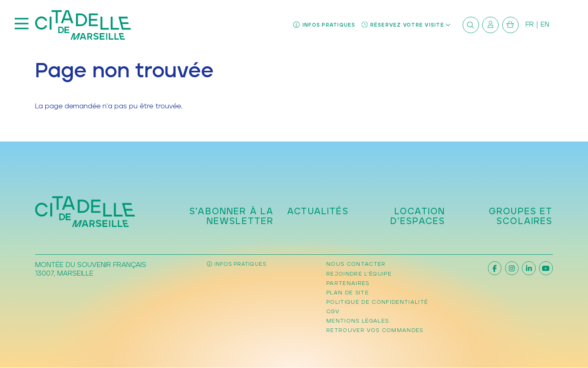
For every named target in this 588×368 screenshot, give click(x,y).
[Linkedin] (529, 268)
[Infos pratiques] (324, 25)
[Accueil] (83, 25)
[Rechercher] (471, 25)
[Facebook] (495, 268)
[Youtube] (546, 268)
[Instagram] (512, 268)
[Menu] (22, 25)
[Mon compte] (490, 25)
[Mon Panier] (510, 25)
